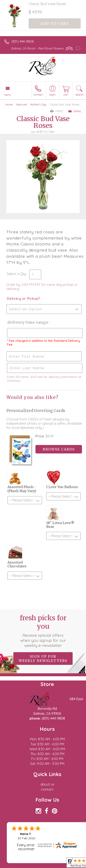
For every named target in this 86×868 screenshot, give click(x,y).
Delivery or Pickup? (23, 298)
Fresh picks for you (43, 631)
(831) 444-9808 (23, 41)
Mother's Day (38, 104)
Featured (21, 104)
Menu (8, 95)
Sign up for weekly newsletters (43, 659)
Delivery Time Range (28, 322)
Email (75, 111)
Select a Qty (16, 274)
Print (57, 111)
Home (9, 104)
